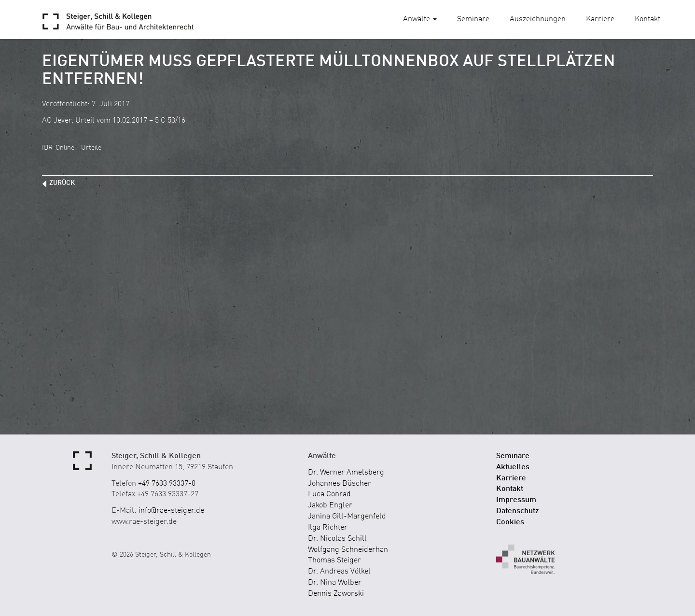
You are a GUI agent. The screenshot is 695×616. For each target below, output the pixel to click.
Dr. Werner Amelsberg (346, 473)
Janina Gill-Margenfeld (347, 517)
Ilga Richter (328, 528)
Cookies (510, 522)
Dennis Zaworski (336, 594)
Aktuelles (513, 467)
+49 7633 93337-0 (167, 484)
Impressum (516, 500)
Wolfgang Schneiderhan (348, 550)
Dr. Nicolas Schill (337, 539)
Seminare (473, 19)
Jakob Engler (330, 505)
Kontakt (647, 19)
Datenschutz (518, 511)
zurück (62, 183)
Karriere (600, 19)
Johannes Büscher (340, 484)
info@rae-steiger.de (171, 511)
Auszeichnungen (538, 19)
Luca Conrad (329, 494)
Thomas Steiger (334, 560)
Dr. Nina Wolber (335, 583)
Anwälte (420, 19)
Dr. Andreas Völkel (339, 572)
